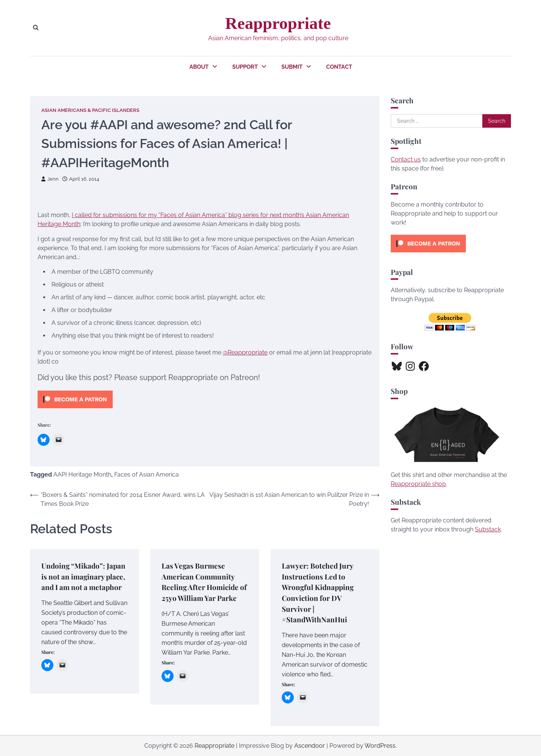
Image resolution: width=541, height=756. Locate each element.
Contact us (406, 159)
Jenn (50, 179)
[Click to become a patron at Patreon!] (75, 410)
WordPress (380, 746)
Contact (339, 67)
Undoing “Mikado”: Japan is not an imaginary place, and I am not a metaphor (84, 576)
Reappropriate (278, 23)
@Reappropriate (245, 352)
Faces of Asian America (147, 475)
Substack (488, 529)
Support (245, 67)
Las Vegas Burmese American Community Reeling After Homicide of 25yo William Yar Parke (204, 582)
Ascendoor (310, 746)
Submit (292, 67)
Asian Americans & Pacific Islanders (90, 110)
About (199, 67)
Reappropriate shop (418, 484)
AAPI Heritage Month (82, 475)
